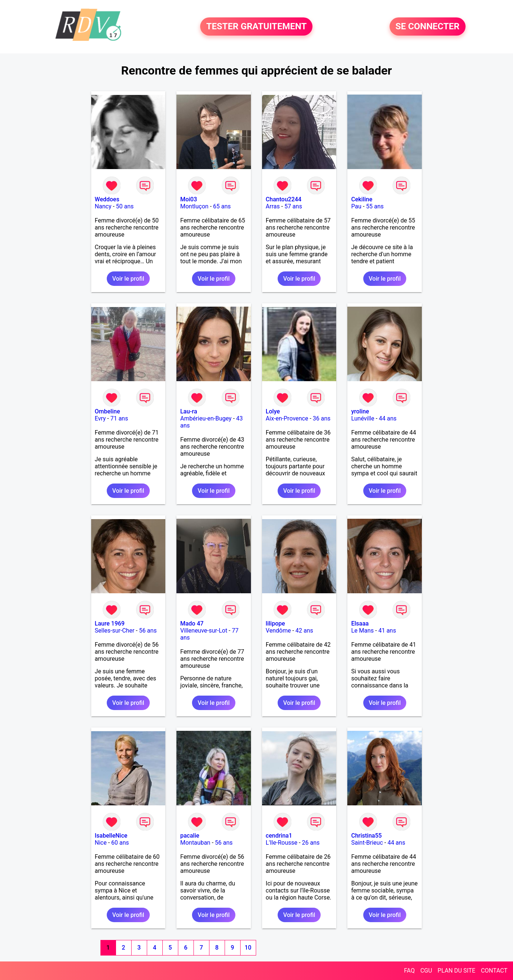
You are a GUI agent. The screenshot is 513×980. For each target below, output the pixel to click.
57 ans (293, 206)
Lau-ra (189, 411)
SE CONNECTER (428, 27)
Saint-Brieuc (367, 843)
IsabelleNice (111, 836)
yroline (360, 411)
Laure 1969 (110, 623)
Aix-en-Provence (287, 418)
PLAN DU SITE (457, 971)
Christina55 (366, 836)
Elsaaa (360, 623)
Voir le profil (128, 279)
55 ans (375, 206)
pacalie (190, 836)
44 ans (388, 418)
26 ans (311, 843)
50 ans (125, 206)
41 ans (387, 631)
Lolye (273, 411)
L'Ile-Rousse (282, 843)
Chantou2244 (284, 199)
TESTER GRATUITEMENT (256, 27)
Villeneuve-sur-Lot (204, 631)
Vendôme (278, 631)
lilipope (275, 623)
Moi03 (188, 199)
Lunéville (363, 418)
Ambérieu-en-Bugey (206, 418)
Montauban (195, 843)
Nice (101, 843)
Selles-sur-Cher (115, 631)
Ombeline (107, 411)
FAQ (409, 971)
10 (248, 948)
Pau (356, 206)
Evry (100, 418)
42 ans (304, 631)
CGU (426, 971)
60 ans (120, 843)
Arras (273, 206)
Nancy (103, 206)
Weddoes (107, 199)
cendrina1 (279, 836)
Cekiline (362, 199)
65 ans (222, 206)
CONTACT (494, 971)
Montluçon (194, 206)
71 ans (119, 418)
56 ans (148, 631)
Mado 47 (192, 623)
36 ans (322, 418)
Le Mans (362, 631)
